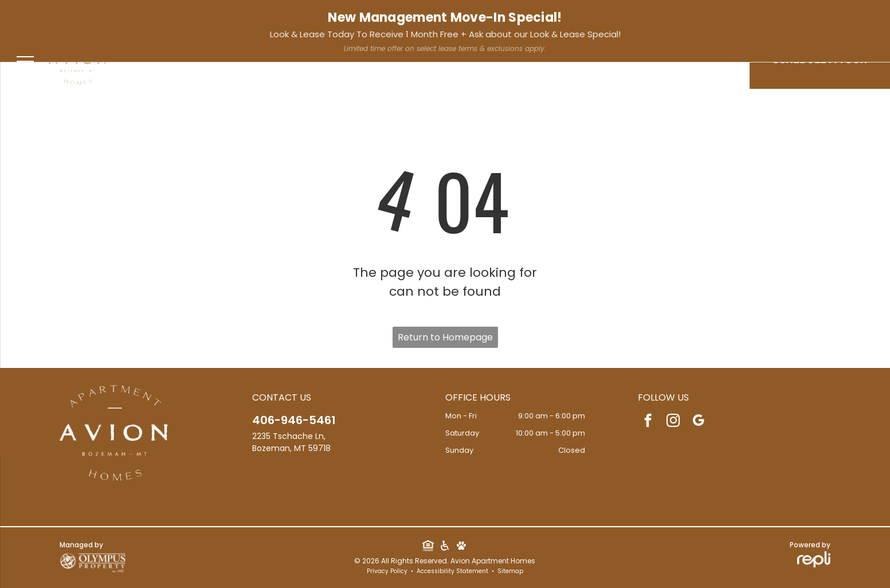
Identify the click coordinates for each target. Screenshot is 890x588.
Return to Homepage (445, 337)
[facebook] (235, 17)
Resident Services (780, 15)
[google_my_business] (272, 17)
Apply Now (857, 15)
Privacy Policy (387, 571)
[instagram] (253, 17)
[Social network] (428, 547)
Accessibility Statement (452, 571)
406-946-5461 (46, 16)
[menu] (25, 61)
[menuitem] (431, 63)
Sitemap (510, 571)
